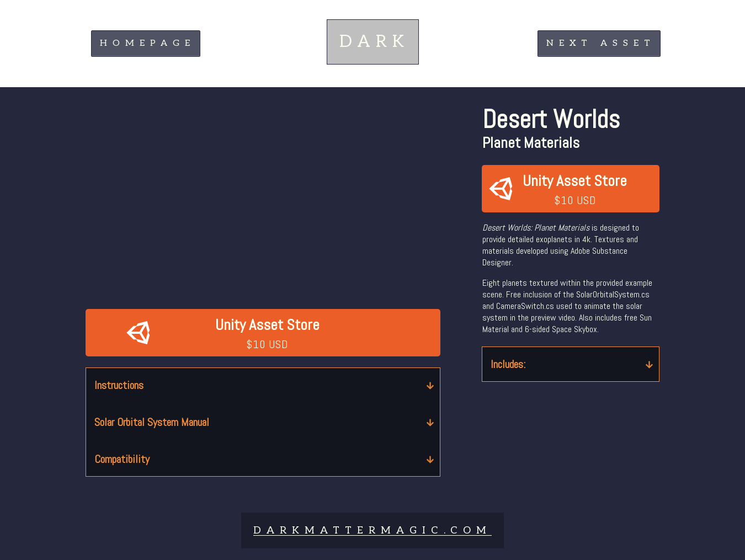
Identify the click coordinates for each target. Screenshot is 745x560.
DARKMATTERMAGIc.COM (372, 530)
